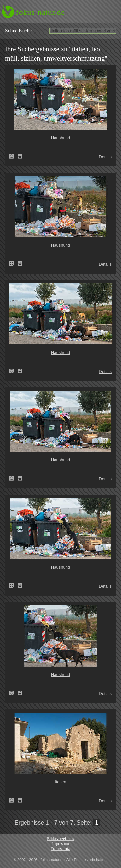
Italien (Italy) (14, 800)
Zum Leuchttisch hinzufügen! (20, 156)
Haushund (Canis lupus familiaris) (14, 156)
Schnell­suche (18, 30)
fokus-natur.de (40, 12)
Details (105, 157)
